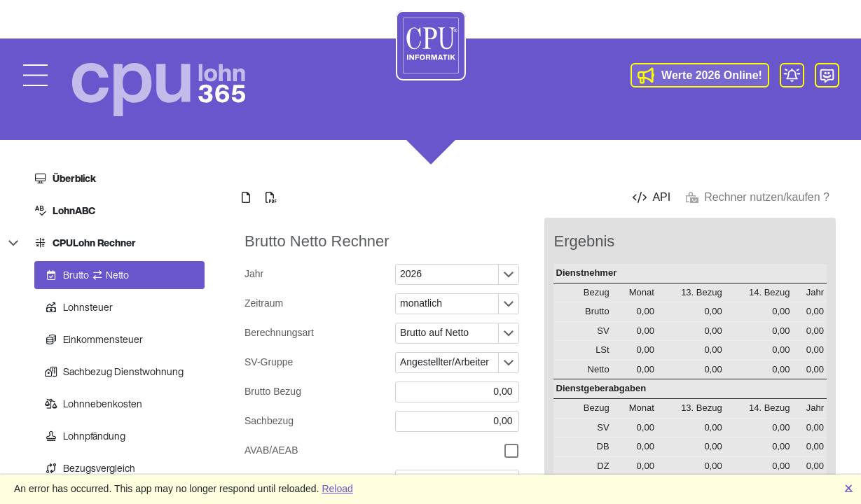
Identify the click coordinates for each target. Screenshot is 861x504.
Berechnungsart (279, 332)
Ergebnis (585, 241)
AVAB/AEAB (271, 450)
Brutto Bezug (273, 391)
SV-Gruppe (269, 362)
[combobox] (447, 274)
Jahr (254, 274)
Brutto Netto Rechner (317, 241)
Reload (337, 489)
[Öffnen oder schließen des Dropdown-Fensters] (508, 274)
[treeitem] (114, 178)
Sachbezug (269, 421)
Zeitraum (264, 303)
